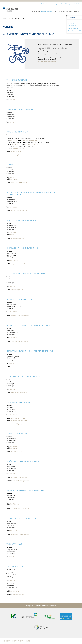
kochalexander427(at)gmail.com (20, 508)
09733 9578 (12, 177)
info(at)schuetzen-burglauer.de (20, 477)
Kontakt (76, 4)
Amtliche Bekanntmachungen (50, 4)
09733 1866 (12, 389)
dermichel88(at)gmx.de (17, 238)
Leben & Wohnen (47, 11)
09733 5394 (14, 140)
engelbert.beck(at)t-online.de (19, 393)
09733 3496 (12, 286)
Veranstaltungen (66, 4)
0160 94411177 (15, 591)
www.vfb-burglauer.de (18, 595)
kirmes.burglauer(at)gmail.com (20, 341)
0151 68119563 (16, 144)
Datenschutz (25, 641)
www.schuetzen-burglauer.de (20, 481)
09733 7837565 (13, 233)
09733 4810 (12, 557)
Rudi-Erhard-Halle (73, 28)
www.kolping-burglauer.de (19, 424)
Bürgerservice (36, 11)
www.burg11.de (16, 155)
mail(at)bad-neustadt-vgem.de (47, 62)
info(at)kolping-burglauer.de (19, 420)
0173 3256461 (14, 260)
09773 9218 (12, 122)
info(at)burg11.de (16, 151)
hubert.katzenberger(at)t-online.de (21, 367)
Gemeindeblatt (72, 26)
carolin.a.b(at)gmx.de (18, 148)
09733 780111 (13, 415)
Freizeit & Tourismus (73, 11)
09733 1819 (12, 363)
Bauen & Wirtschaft (59, 11)
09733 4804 (12, 503)
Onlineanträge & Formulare (73, 23)
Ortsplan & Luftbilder (74, 31)
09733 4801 (12, 100)
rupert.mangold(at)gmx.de (29, 140)
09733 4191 (12, 580)
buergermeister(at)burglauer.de (20, 264)
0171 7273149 (14, 179)
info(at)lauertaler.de (16, 452)
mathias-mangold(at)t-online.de (20, 315)
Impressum (7, 641)
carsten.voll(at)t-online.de (18, 418)
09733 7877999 (13, 312)
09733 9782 (12, 474)
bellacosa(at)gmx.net (17, 290)
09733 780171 (13, 338)
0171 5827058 (14, 235)
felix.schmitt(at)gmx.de (32, 144)
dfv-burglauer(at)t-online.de (19, 211)
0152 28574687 (15, 505)
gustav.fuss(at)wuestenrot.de (19, 183)
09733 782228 (13, 207)
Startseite (6, 18)
